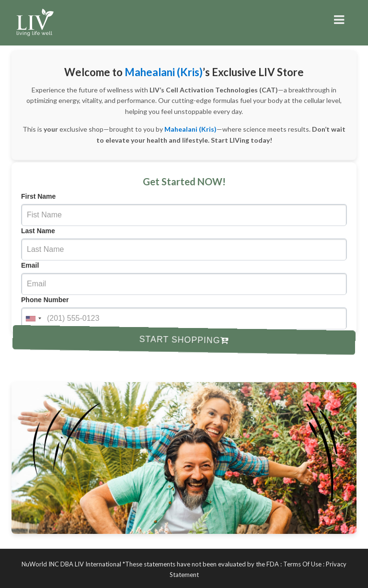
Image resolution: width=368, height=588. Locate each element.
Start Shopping (184, 340)
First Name (38, 196)
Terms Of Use (302, 564)
